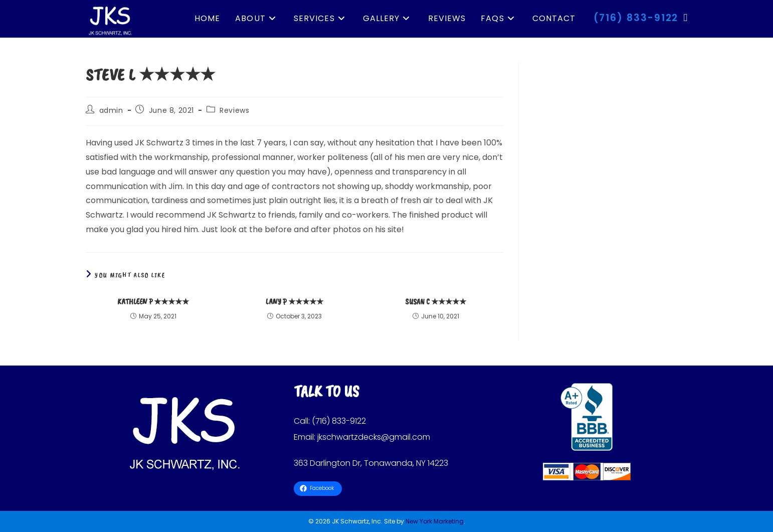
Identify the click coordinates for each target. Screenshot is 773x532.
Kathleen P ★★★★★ (153, 302)
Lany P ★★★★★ (295, 302)
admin (111, 110)
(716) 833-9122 (636, 18)
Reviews (234, 110)
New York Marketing (435, 521)
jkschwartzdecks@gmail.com (374, 437)
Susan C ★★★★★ (436, 302)
